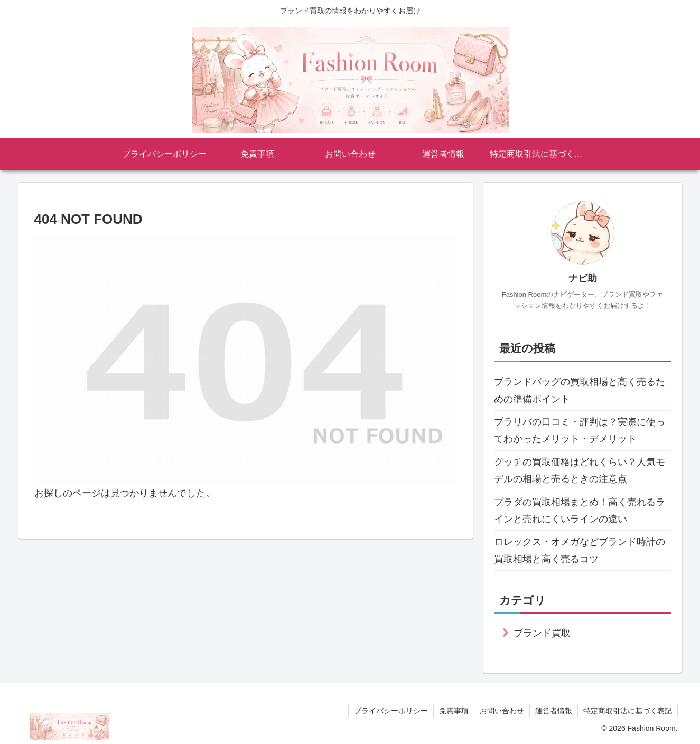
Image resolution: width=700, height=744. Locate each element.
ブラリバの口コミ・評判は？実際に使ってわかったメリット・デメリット (580, 430)
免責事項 (454, 711)
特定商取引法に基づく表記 (628, 711)
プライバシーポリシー (391, 711)
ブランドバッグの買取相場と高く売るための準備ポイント (580, 390)
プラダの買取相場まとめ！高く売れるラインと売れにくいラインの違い (580, 511)
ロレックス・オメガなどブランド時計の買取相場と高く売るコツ (580, 550)
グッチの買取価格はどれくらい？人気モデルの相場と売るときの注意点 (580, 470)
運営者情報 (554, 711)
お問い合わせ (502, 711)
